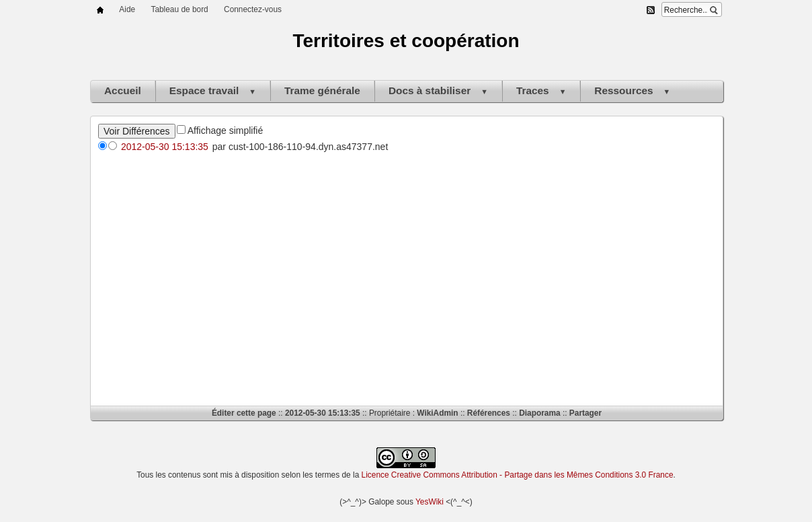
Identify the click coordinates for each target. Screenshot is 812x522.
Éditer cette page (244, 413)
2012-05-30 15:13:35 (165, 147)
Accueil (123, 90)
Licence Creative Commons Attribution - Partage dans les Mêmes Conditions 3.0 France (518, 475)
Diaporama (539, 413)
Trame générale (322, 90)
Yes (422, 502)
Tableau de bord (179, 9)
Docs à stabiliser (438, 90)
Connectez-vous (253, 9)
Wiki (436, 502)
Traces (541, 90)
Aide (127, 9)
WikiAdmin (437, 413)
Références (489, 413)
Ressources (632, 90)
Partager (585, 413)
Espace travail (213, 90)
